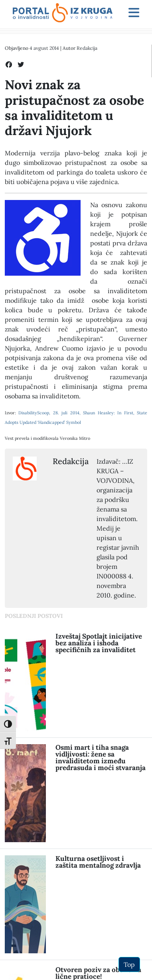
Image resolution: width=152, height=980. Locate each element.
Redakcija (87, 48)
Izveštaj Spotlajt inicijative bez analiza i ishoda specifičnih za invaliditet (99, 643)
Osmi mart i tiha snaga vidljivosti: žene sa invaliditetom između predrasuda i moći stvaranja (101, 758)
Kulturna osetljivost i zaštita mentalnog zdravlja (98, 862)
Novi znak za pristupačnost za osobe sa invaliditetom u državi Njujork (74, 108)
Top (129, 964)
